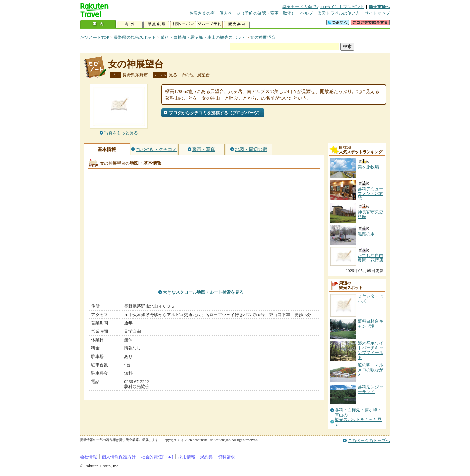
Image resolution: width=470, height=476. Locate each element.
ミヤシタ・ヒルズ (370, 298)
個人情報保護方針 (119, 457)
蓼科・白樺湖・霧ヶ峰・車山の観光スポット (203, 37)
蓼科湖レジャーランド (370, 389)
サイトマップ (377, 13)
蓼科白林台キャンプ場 (370, 323)
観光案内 (237, 24)
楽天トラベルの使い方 (339, 13)
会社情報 (88, 457)
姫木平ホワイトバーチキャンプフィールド (370, 350)
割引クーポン (183, 24)
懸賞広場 (156, 24)
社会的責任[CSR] (157, 457)
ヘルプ (307, 13)
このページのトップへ (369, 441)
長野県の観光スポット (135, 37)
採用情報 (187, 457)
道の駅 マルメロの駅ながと (370, 370)
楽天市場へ (379, 7)
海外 (130, 24)
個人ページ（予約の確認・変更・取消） (258, 13)
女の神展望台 (263, 37)
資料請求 (227, 457)
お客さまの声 (202, 13)
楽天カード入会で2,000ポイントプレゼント (323, 7)
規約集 (206, 457)
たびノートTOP (94, 37)
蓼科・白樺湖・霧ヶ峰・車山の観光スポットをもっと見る (358, 417)
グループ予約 (210, 24)
